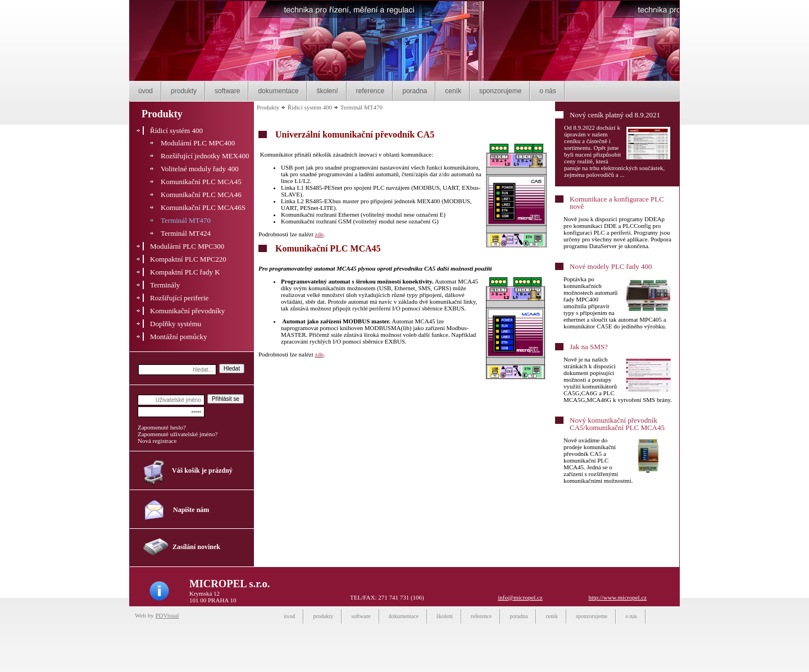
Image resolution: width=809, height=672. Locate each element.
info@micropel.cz (520, 597)
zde (319, 234)
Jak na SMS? (589, 347)
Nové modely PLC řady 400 (611, 266)
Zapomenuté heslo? (162, 427)
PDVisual (167, 615)
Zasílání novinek (196, 547)
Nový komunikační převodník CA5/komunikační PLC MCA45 (617, 424)
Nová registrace (157, 441)
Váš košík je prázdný (202, 470)
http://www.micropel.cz (617, 597)
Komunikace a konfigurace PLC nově (617, 203)
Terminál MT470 (362, 107)
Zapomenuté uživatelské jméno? (178, 434)
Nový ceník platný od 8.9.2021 (615, 115)
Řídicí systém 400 (310, 107)
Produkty (268, 107)
